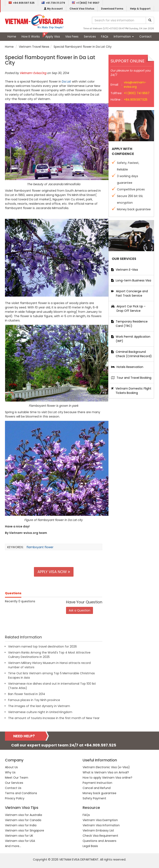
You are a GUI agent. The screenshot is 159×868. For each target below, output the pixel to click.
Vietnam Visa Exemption (100, 820)
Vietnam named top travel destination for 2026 (42, 646)
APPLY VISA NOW (54, 572)
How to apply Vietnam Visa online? (107, 778)
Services (90, 37)
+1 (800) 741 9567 (86, 3)
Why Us (10, 772)
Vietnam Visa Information (101, 825)
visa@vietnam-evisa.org (135, 85)
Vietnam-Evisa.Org (33, 73)
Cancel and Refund (97, 788)
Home (12, 37)
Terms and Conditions (21, 793)
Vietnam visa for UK (19, 836)
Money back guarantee (99, 793)
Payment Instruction (97, 783)
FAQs (105, 37)
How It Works (31, 37)
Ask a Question (79, 610)
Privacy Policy (15, 798)
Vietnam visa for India (21, 825)
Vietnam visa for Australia (23, 815)
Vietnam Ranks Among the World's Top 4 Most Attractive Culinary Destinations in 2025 (49, 655)
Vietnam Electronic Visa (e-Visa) (106, 767)
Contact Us (13, 788)
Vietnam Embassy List (98, 830)
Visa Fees (72, 37)
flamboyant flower (40, 547)
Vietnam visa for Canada (23, 820)
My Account (53, 9)
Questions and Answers (99, 841)
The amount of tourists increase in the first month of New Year (54, 718)
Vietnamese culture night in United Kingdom (40, 712)
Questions (13, 593)
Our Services (14, 783)
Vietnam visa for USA (20, 841)
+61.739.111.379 (53, 3)
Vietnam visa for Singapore (25, 830)
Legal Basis (90, 846)
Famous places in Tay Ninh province (34, 700)
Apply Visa (53, 37)
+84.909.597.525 (22, 3)
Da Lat (66, 82)
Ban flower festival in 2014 (27, 694)
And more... (13, 846)
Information (124, 37)
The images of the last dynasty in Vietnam (39, 706)
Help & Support (140, 9)
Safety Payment (94, 798)
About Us (11, 767)
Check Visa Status (82, 9)
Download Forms (112, 9)
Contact (145, 37)
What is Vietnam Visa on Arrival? (106, 772)
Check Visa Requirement (100, 836)
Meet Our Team (17, 778)
